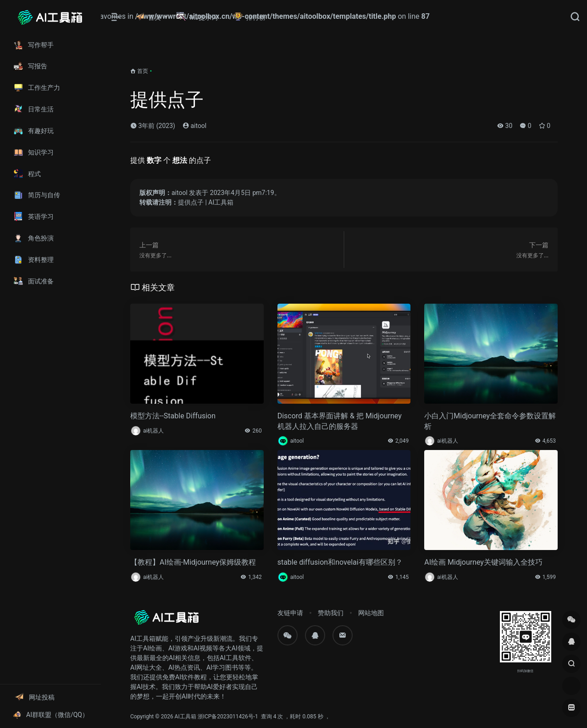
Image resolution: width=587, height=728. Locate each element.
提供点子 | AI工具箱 (206, 202)
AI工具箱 (186, 717)
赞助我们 (331, 613)
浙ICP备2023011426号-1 (228, 717)
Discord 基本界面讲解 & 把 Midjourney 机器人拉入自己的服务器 (340, 421)
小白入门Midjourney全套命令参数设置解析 (490, 421)
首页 (143, 71)
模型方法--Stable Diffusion (173, 416)
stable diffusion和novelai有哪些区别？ (340, 562)
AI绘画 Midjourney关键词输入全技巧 (483, 562)
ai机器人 (153, 431)
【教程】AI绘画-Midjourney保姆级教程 (193, 562)
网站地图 (371, 613)
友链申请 (290, 613)
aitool (194, 126)
